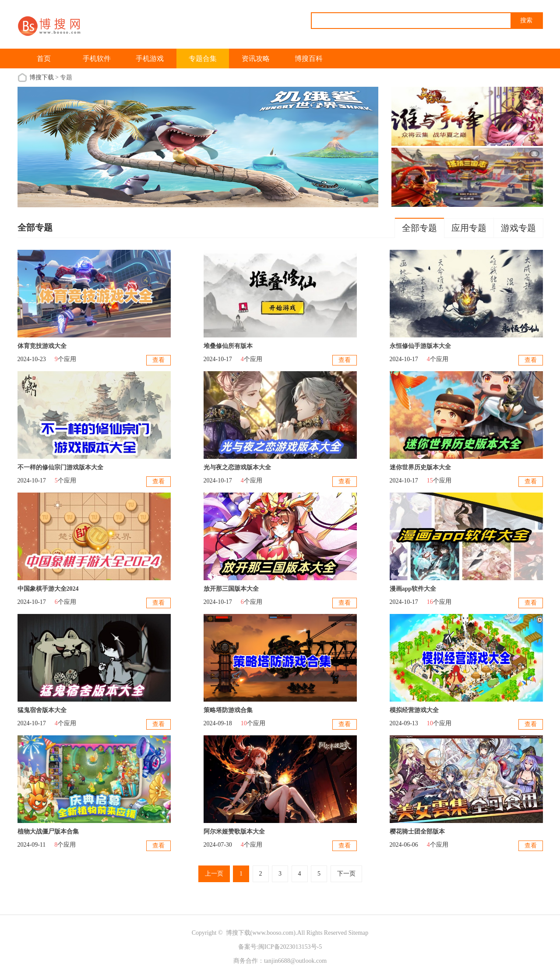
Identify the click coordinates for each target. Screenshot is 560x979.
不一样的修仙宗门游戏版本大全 (60, 467)
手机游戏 (150, 59)
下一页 (346, 874)
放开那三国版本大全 (231, 589)
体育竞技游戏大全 (42, 346)
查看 (158, 360)
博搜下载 (42, 77)
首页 (44, 59)
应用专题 (469, 228)
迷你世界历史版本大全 (420, 467)
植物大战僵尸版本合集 (48, 832)
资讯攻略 (256, 59)
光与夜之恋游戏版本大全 (237, 467)
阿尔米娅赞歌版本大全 (234, 832)
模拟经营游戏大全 (414, 710)
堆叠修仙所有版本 (228, 346)
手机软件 (97, 59)
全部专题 (419, 228)
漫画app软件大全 (413, 589)
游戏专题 (518, 228)
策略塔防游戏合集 (228, 710)
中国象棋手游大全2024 (48, 589)
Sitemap (358, 933)
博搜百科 (309, 59)
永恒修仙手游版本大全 (420, 346)
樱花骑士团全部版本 (417, 832)
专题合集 (203, 59)
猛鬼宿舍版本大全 (42, 710)
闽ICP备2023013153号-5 (290, 947)
